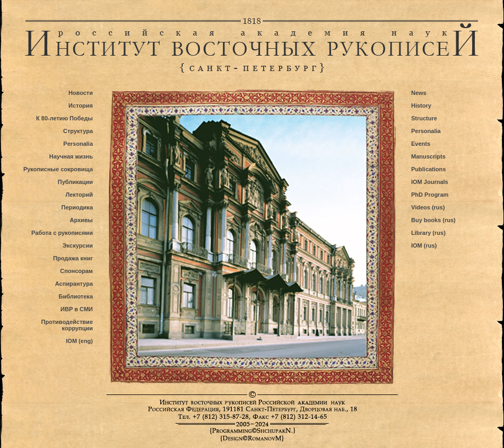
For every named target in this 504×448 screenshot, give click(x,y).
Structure (424, 118)
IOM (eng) (79, 341)
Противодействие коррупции (67, 325)
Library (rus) (428, 233)
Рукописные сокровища (58, 169)
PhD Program (430, 195)
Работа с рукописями (62, 233)
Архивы (81, 220)
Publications (428, 169)
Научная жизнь (71, 156)
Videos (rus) (428, 207)
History (421, 106)
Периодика (77, 207)
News (419, 93)
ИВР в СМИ (77, 309)
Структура (78, 131)
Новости (81, 93)
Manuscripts (428, 156)
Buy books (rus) (433, 220)
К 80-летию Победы (64, 118)
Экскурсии (78, 245)
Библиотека (76, 296)
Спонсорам (76, 271)
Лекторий (79, 195)
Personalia (78, 144)
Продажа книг (73, 258)
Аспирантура (74, 284)
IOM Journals (430, 182)
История (81, 106)
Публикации (75, 182)
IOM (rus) (424, 245)
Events (421, 144)
